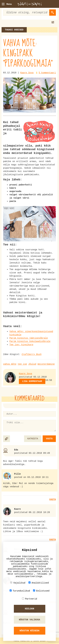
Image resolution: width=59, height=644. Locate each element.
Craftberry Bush (32, 354)
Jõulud (32, 364)
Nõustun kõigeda (29, 631)
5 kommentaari (47, 73)
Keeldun (29, 609)
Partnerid (30, 599)
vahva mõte (10, 364)
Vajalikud (18, 583)
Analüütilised (39, 583)
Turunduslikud (20, 591)
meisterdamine (46, 364)
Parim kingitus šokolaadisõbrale (30, 341)
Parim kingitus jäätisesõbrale (29, 338)
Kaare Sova (27, 73)
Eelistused (41, 591)
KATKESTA (33, 439)
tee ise (22, 364)
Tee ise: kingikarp (21, 345)
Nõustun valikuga (29, 620)
